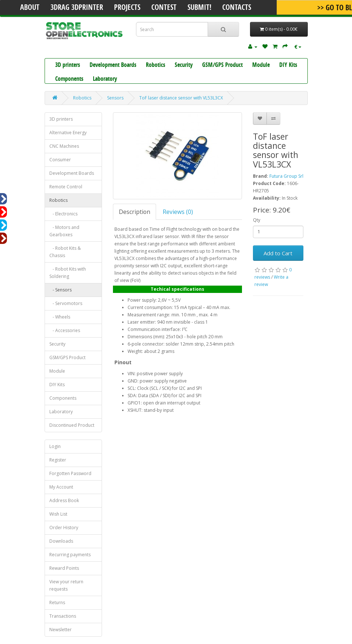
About (30, 8)
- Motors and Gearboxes (64, 231)
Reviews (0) (178, 212)
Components (69, 79)
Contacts (237, 8)
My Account (61, 487)
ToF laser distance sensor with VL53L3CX (181, 98)
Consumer (60, 160)
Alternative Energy (68, 133)
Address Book (64, 500)
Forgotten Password (70, 473)
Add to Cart (278, 253)
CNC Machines (64, 146)
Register (58, 460)
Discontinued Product (72, 425)
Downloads (61, 541)
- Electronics (63, 214)
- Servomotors (66, 303)
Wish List (58, 514)
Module (261, 65)
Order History (64, 528)
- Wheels (60, 317)
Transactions (63, 616)
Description (135, 212)
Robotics (156, 65)
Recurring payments (70, 555)
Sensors (115, 98)
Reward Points (64, 568)
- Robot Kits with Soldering (68, 273)
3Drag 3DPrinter (77, 8)
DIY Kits (288, 65)
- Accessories (65, 330)
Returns (57, 602)
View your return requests (66, 585)
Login (55, 446)
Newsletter (60, 630)
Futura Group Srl (286, 176)
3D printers (68, 65)
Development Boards (113, 65)
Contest (164, 8)
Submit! (199, 8)
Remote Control (66, 187)
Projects (127, 8)
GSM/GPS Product (222, 65)
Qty (257, 220)
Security (184, 65)
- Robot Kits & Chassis (65, 252)
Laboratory (105, 79)
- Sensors (60, 290)
